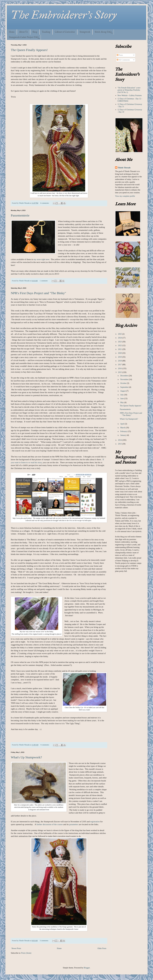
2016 (120, 368)
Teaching (46, 32)
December (124, 376)
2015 (120, 372)
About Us (23, 32)
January (123, 435)
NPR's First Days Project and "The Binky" (38, 293)
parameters (74, 824)
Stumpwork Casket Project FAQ (24, 37)
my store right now (41, 259)
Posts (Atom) (26, 953)
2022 (120, 345)
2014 (120, 440)
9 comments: (45, 745)
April (122, 424)
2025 (120, 334)
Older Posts (102, 948)
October (124, 383)
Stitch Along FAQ (103, 32)
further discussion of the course (50, 824)
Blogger (87, 968)
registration (95, 821)
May (122, 402)
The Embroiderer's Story (64, 15)
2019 (120, 357)
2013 (120, 444)
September (124, 387)
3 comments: (44, 941)
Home (12, 32)
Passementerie (20, 215)
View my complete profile (125, 196)
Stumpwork (85, 32)
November (124, 379)
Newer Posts (16, 948)
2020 (120, 353)
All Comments (123, 60)
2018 (120, 361)
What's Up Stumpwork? (26, 757)
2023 (120, 342)
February (124, 431)
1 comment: (44, 281)
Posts (120, 55)
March (123, 428)
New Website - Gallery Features (130, 95)
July (122, 395)
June (122, 399)
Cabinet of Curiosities (65, 32)
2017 (120, 365)
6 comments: (45, 203)
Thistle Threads (124, 168)
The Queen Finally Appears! (29, 50)
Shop (35, 32)
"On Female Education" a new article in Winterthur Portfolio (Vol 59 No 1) (129, 90)
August (123, 391)
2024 (120, 338)
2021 (120, 349)
